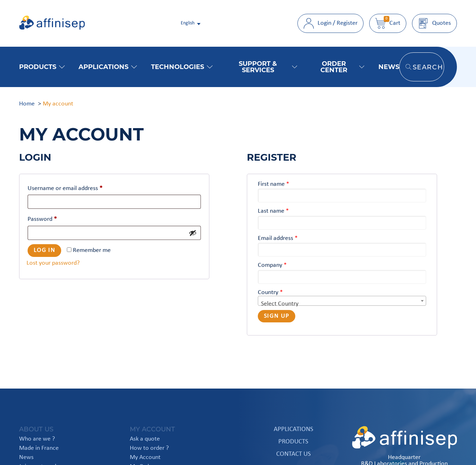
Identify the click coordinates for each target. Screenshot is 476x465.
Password (42, 219)
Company (272, 265)
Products (42, 67)
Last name (273, 211)
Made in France (39, 448)
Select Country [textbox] (280, 304)
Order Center (342, 67)
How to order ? (149, 448)
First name (274, 184)
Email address (278, 238)
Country (270, 292)
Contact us (294, 454)
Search (425, 67)
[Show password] (193, 233)
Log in (45, 250)
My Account (145, 458)
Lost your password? (53, 263)
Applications (108, 67)
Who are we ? (37, 439)
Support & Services (268, 67)
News (389, 67)
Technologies (182, 67)
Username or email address (65, 188)
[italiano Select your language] (191, 23)
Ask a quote (145, 439)
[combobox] (342, 301)
